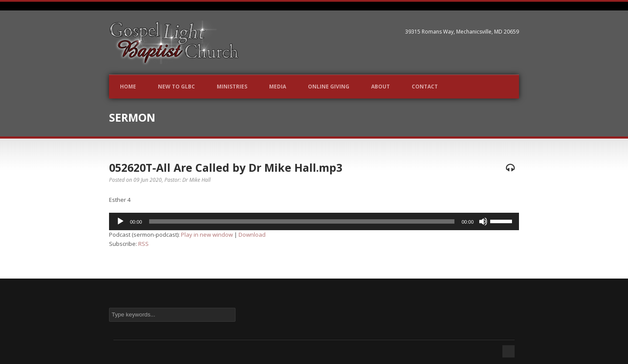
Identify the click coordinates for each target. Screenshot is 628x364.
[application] (314, 221)
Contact (425, 87)
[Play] (120, 221)
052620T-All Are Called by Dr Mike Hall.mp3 (226, 167)
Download (252, 235)
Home (128, 87)
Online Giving (329, 87)
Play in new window (207, 235)
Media (278, 87)
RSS (143, 244)
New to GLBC (176, 87)
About (381, 87)
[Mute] (483, 221)
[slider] (302, 221)
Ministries (232, 87)
